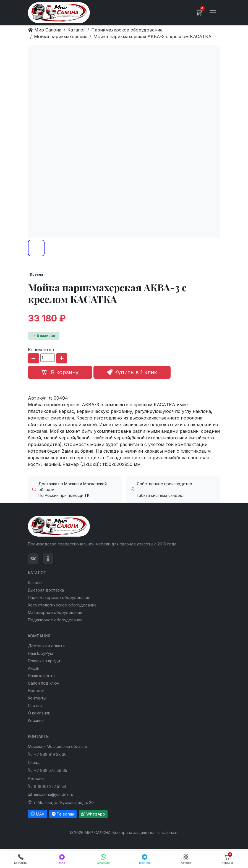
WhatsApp (93, 814)
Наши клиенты (42, 676)
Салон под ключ (44, 683)
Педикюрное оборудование (55, 620)
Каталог (36, 583)
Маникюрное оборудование (55, 612)
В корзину (60, 372)
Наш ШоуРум (40, 653)
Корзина (36, 720)
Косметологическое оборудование (62, 605)
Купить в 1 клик (132, 372)
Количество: (42, 350)
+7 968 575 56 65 (48, 770)
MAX (37, 814)
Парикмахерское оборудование (59, 597)
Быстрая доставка (46, 590)
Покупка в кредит (45, 661)
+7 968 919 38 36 (47, 754)
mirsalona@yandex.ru (51, 794)
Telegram (63, 814)
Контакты (37, 698)
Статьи (35, 705)
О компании (39, 713)
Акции (34, 668)
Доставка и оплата (46, 646)
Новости (36, 691)
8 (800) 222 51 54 (47, 786)
